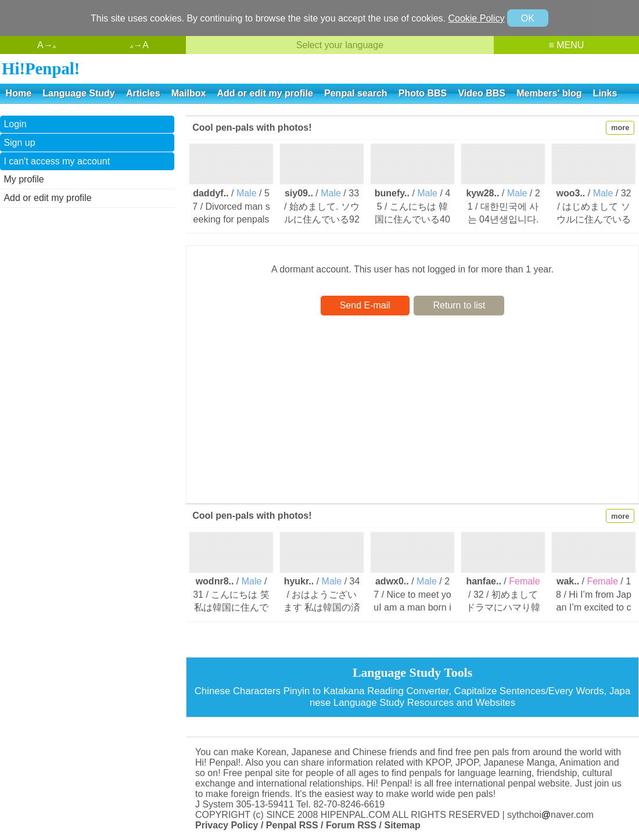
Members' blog (549, 93)
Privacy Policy (227, 825)
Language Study (78, 93)
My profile (24, 179)
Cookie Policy (476, 18)
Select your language (340, 45)
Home (19, 93)
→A (139, 45)
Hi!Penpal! (41, 69)
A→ (46, 45)
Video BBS (482, 93)
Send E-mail (365, 305)
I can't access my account (57, 161)
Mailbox (189, 93)
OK (528, 18)
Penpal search (356, 93)
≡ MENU (566, 45)
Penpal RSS (292, 825)
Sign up (19, 143)
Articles (143, 93)
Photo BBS (423, 93)
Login (15, 124)
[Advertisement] (87, 292)
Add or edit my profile (265, 93)
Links (605, 93)
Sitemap (402, 825)
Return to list (459, 305)
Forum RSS (351, 825)
